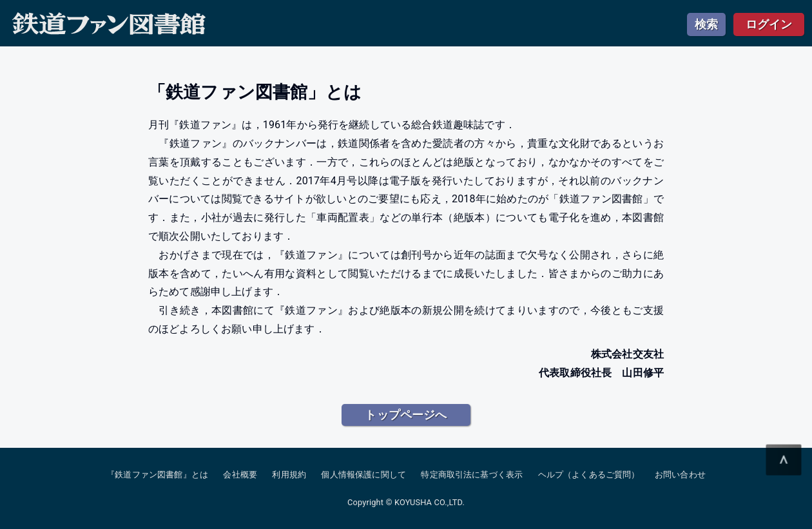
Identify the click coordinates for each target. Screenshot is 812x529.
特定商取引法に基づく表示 (472, 475)
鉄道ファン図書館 (109, 24)
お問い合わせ (680, 475)
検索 (706, 24)
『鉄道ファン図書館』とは (157, 475)
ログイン (769, 24)
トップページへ (406, 415)
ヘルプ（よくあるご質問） (589, 475)
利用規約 (289, 475)
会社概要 (240, 475)
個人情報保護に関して (363, 475)
